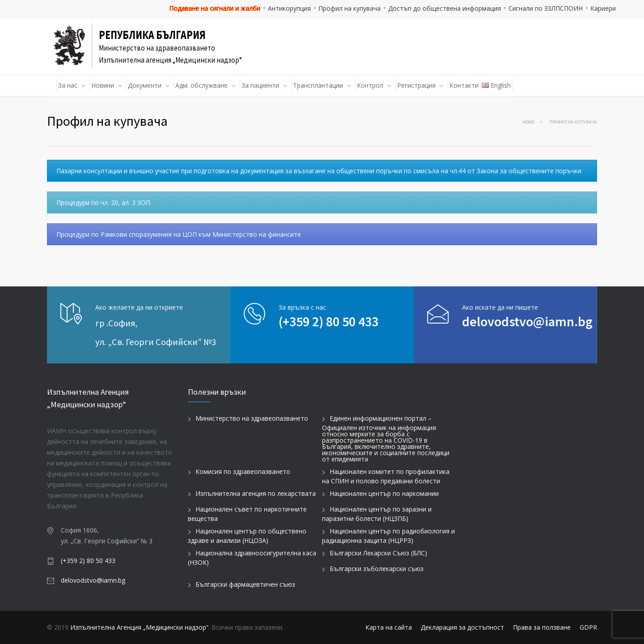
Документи (145, 85)
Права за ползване (542, 627)
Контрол (370, 85)
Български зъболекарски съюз (377, 569)
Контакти (464, 85)
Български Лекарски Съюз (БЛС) (378, 553)
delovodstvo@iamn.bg (508, 321)
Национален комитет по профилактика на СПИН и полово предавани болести (386, 476)
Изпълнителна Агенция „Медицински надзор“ (139, 627)
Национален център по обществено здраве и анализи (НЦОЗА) (247, 536)
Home (528, 122)
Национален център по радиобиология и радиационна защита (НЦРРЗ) (388, 536)
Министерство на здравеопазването (252, 418)
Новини (103, 85)
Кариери (603, 8)
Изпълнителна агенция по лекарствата (256, 493)
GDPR (588, 627)
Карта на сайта (389, 627)
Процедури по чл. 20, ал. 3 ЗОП (103, 203)
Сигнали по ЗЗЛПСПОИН (546, 8)
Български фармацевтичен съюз (245, 584)
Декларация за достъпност (462, 627)
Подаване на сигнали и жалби (215, 8)
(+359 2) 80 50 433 (328, 321)
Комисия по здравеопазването (243, 471)
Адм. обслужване (201, 85)
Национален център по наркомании (384, 493)
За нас (68, 85)
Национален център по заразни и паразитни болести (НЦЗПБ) (377, 514)
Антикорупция (289, 8)
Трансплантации (318, 85)
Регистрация (416, 85)
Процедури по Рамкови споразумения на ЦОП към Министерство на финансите (179, 234)
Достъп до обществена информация (445, 8)
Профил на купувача (350, 8)
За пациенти (260, 85)
